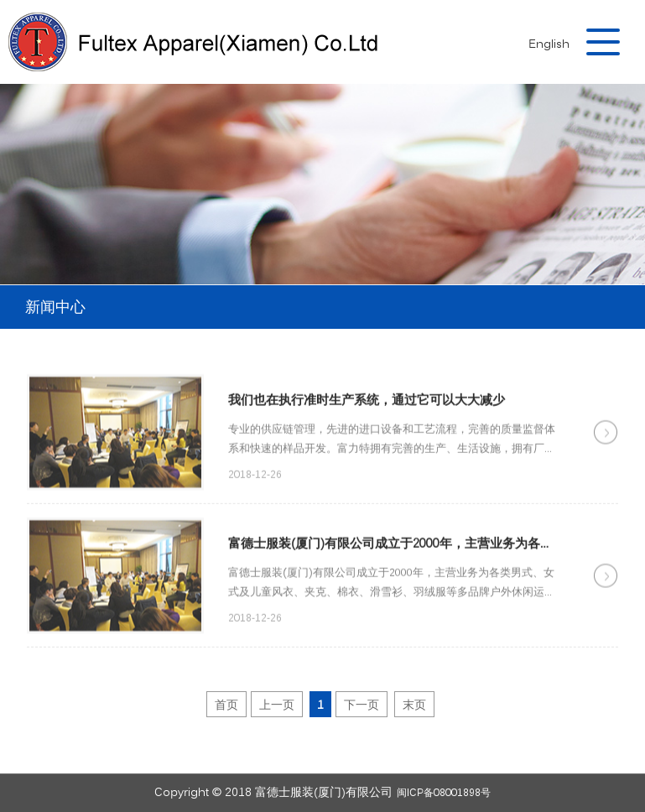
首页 (226, 705)
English (549, 44)
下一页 (362, 705)
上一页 (277, 705)
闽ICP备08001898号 (444, 793)
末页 (414, 705)
